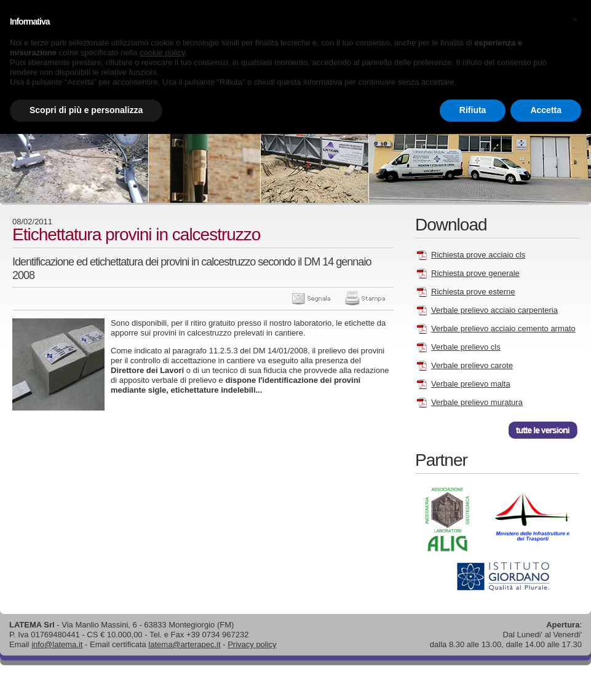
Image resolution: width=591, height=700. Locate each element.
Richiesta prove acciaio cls (478, 255)
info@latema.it (57, 644)
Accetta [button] (546, 110)
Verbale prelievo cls (466, 347)
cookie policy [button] (162, 53)
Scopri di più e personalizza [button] (86, 110)
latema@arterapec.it (184, 644)
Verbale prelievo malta (471, 384)
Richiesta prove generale (475, 273)
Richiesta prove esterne (473, 292)
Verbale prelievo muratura (477, 402)
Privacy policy (252, 644)
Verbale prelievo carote (472, 365)
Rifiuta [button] (473, 110)
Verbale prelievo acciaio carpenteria (494, 310)
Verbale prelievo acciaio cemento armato (503, 328)
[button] (575, 20)
